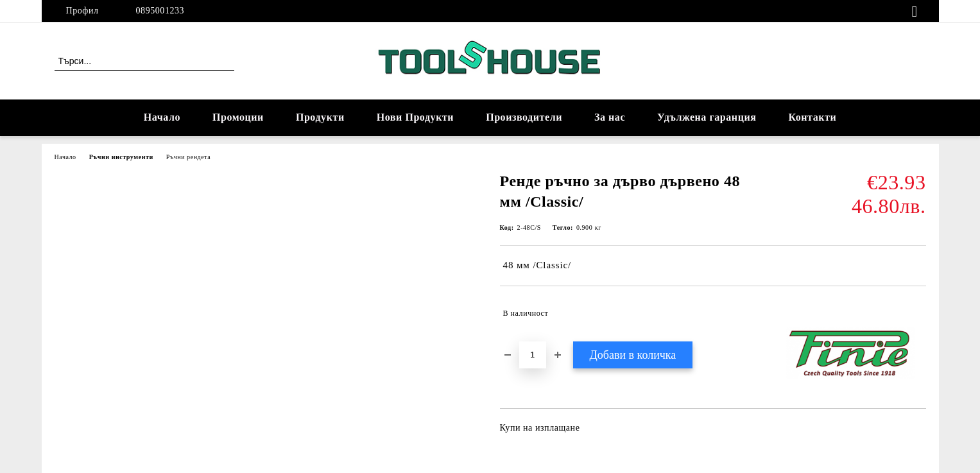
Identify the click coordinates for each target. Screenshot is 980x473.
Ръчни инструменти (121, 157)
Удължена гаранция (707, 117)
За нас (610, 117)
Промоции (238, 117)
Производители (524, 117)
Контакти (812, 117)
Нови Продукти (415, 117)
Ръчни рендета (189, 157)
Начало (162, 117)
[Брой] (533, 355)
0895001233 (160, 11)
